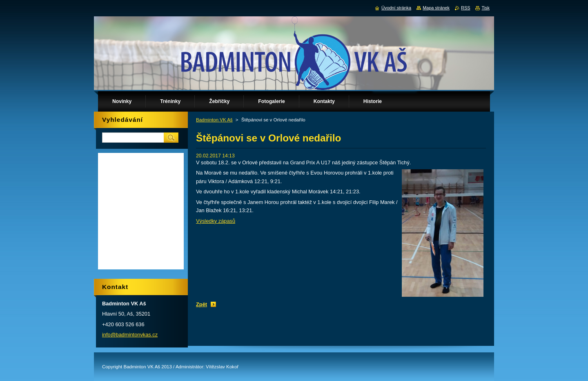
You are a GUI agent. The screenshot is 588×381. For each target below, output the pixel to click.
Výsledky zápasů (216, 221)
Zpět (202, 304)
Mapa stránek (436, 8)
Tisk (486, 8)
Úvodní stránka (396, 8)
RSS (465, 8)
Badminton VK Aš (214, 120)
